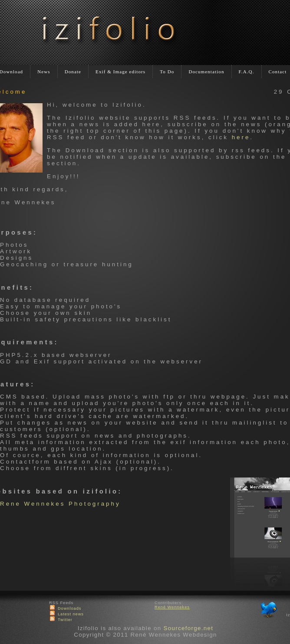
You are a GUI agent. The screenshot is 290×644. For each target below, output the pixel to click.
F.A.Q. (247, 72)
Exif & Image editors (120, 72)
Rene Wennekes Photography (60, 504)
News (44, 72)
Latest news (71, 614)
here (241, 137)
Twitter (65, 620)
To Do (167, 72)
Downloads (70, 608)
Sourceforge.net (188, 628)
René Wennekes (172, 607)
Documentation (206, 72)
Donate (73, 72)
